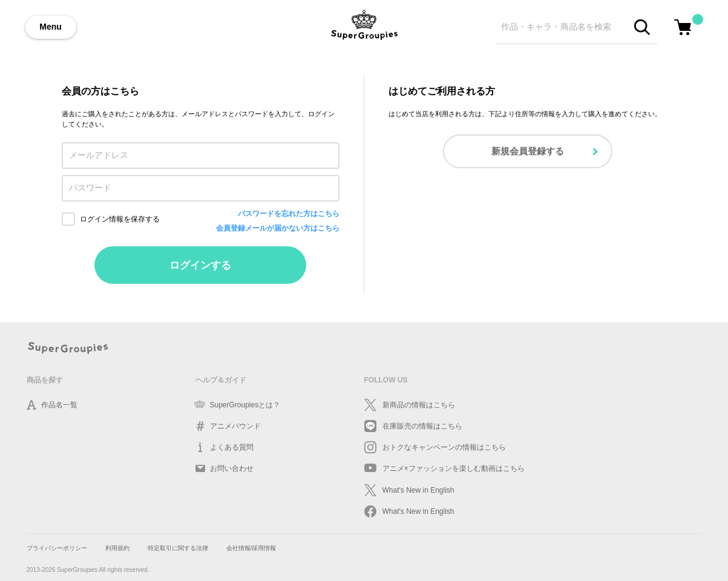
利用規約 (117, 548)
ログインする (200, 265)
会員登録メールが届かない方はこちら (278, 228)
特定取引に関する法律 (178, 548)
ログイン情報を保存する (120, 219)
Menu (51, 27)
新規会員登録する (528, 151)
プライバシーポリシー (57, 548)
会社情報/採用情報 (251, 548)
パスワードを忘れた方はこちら (289, 214)
